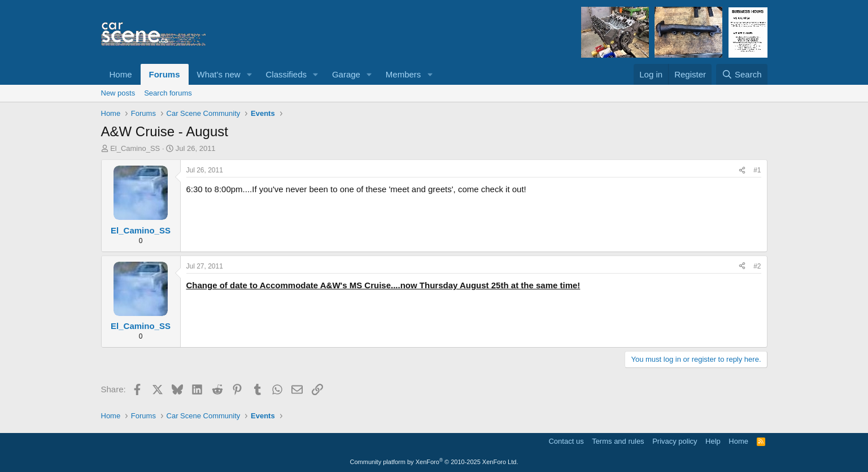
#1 (757, 170)
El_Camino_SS (135, 148)
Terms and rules (618, 441)
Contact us (566, 441)
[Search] (742, 74)
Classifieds (286, 74)
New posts (118, 93)
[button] (249, 74)
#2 (757, 266)
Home (121, 74)
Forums (165, 74)
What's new (219, 74)
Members (404, 74)
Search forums (168, 93)
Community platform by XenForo (434, 462)
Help (713, 441)
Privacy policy (675, 441)
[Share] (742, 170)
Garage (346, 74)
